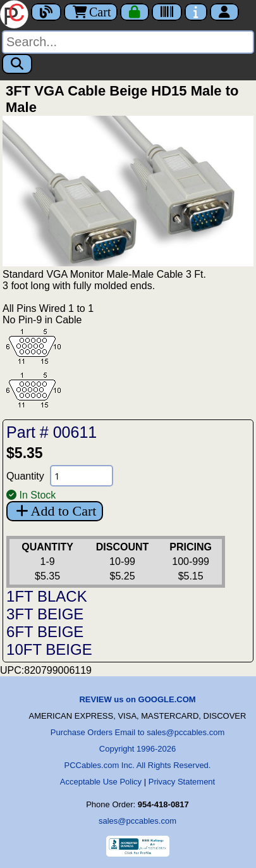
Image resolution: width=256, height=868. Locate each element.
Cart (91, 12)
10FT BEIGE (49, 649)
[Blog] (46, 12)
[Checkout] (135, 12)
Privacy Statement (182, 782)
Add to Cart (55, 511)
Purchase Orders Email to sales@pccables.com (137, 732)
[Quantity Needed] (82, 476)
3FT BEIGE (45, 614)
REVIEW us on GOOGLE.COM (137, 699)
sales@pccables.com (137, 821)
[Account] (224, 12)
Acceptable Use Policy (101, 782)
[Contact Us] (196, 12)
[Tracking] (167, 12)
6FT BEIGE (45, 632)
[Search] (128, 42)
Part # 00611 (52, 432)
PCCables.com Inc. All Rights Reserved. (138, 765)
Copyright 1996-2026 (137, 749)
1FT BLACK (47, 596)
